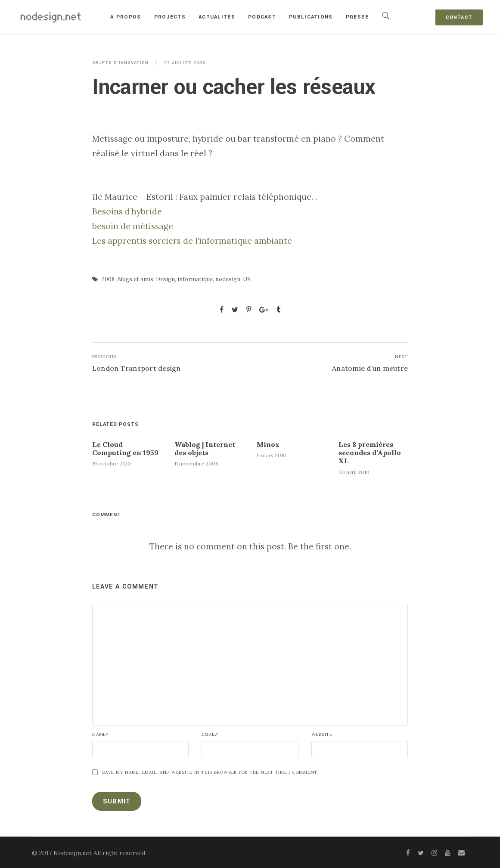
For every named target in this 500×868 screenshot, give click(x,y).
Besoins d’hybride (127, 211)
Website (322, 735)
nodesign (228, 279)
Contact (459, 17)
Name (100, 735)
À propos (126, 17)
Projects (170, 17)
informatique (195, 279)
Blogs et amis (135, 279)
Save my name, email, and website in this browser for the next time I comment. (210, 772)
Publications (311, 17)
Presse (357, 17)
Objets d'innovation (120, 63)
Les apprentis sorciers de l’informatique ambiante (192, 241)
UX (247, 279)
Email (210, 735)
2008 (108, 279)
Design (165, 279)
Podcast (262, 17)
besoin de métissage (133, 226)
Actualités (217, 17)
